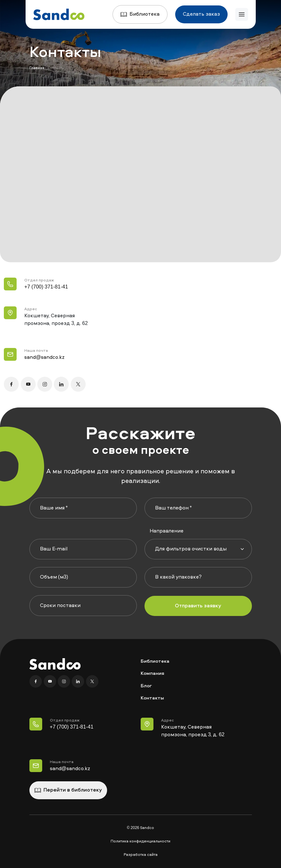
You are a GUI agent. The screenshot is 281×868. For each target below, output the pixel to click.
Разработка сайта (141, 855)
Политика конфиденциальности (140, 841)
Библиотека (140, 14)
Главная (37, 68)
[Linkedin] (79, 682)
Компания (152, 674)
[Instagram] (65, 682)
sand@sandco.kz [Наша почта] (70, 769)
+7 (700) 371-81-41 (46, 287)
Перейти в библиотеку (68, 790)
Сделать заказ (201, 14)
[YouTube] (51, 682)
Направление (167, 531)
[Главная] (59, 14)
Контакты (152, 698)
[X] (92, 682)
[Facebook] (36, 682)
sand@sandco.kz (44, 358)
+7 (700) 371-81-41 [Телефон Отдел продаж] (72, 727)
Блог (146, 686)
